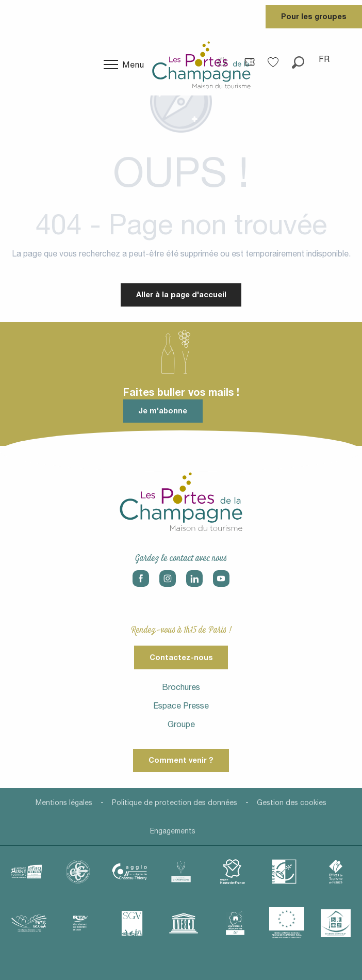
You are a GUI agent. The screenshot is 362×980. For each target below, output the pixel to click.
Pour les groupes (314, 16)
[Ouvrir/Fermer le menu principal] (124, 65)
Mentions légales (64, 802)
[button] (298, 59)
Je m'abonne (163, 411)
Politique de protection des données (175, 802)
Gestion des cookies (292, 802)
